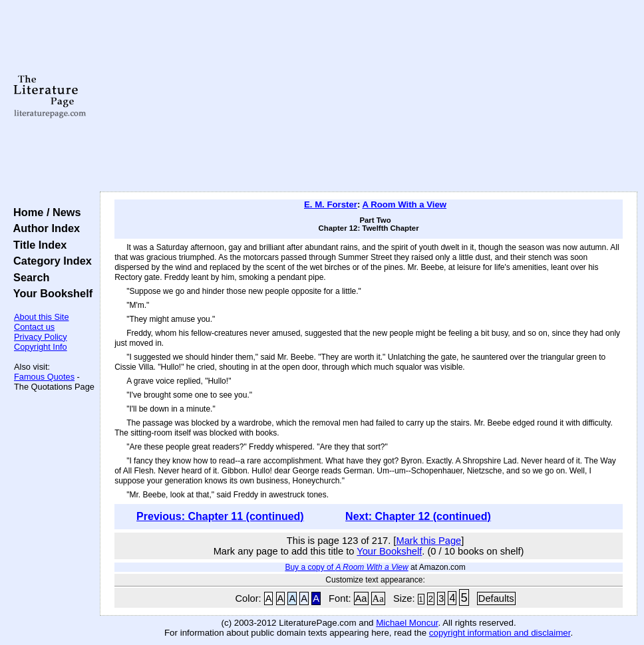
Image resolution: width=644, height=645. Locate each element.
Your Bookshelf (50, 293)
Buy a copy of (346, 567)
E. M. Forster (331, 204)
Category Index (50, 261)
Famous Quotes (44, 377)
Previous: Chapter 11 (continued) (220, 516)
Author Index (44, 228)
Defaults (496, 598)
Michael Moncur (407, 623)
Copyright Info (41, 347)
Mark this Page (428, 541)
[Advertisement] (369, 96)
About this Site (42, 317)
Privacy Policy (41, 337)
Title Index (37, 245)
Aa (361, 598)
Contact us (34, 327)
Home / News (44, 212)
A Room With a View (404, 204)
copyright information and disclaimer (500, 633)
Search (28, 277)
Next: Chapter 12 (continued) (418, 516)
